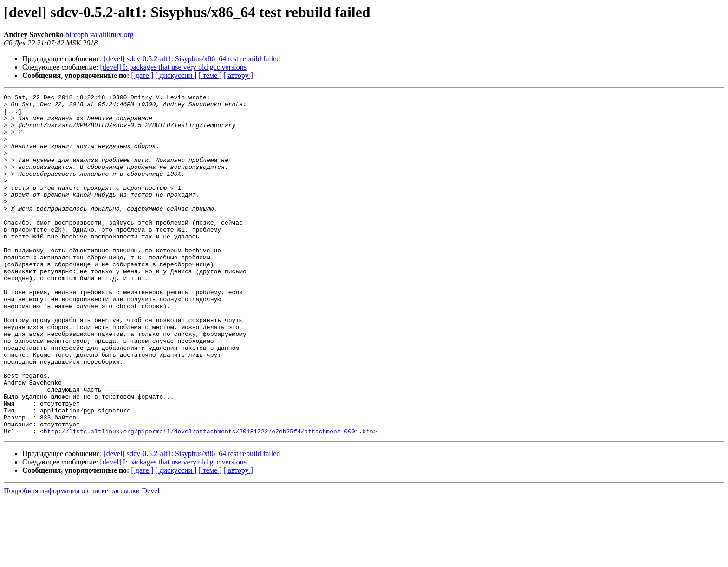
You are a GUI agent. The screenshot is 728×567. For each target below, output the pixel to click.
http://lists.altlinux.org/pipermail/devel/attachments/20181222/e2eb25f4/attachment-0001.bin (208, 499)
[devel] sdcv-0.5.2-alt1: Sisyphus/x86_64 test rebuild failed (192, 59)
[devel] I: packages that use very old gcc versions (173, 67)
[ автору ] (238, 75)
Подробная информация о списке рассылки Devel (82, 559)
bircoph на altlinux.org (99, 35)
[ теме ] (210, 75)
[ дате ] (142, 75)
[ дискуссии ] (176, 75)
